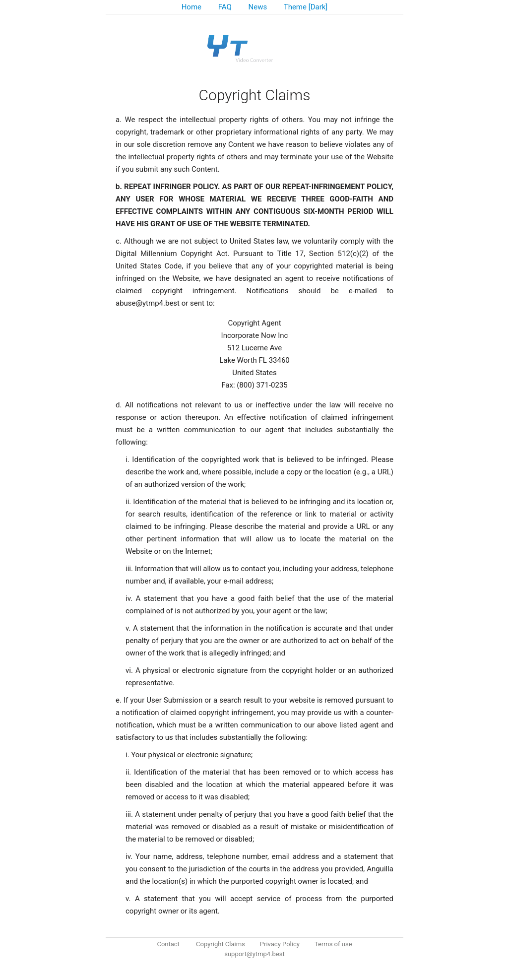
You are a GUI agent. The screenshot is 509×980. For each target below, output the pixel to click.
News (258, 7)
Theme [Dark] (306, 7)
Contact (168, 944)
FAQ (225, 7)
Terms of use (333, 944)
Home (191, 7)
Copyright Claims (221, 944)
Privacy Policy (280, 944)
